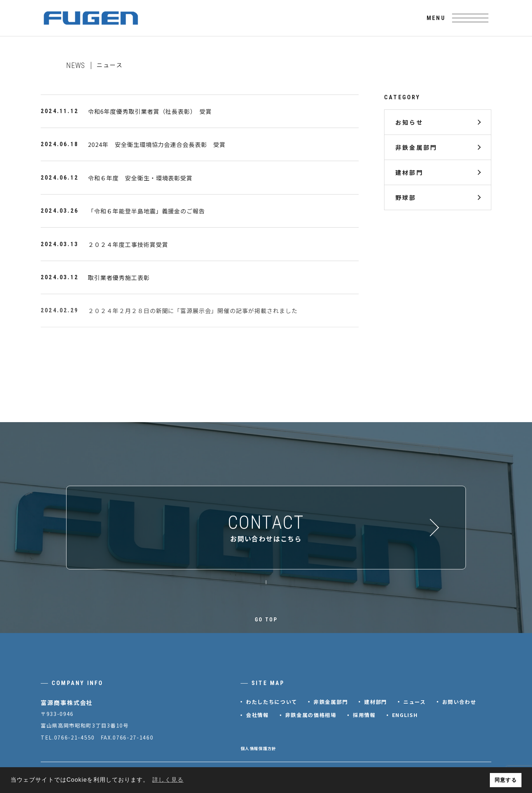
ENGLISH (405, 715)
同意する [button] (505, 780)
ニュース (415, 702)
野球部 (406, 197)
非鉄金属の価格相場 (311, 715)
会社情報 (257, 715)
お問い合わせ (459, 702)
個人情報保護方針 (259, 748)
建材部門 (409, 172)
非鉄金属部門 (416, 147)
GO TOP (266, 620)
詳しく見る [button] (168, 780)
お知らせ (409, 122)
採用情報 (364, 715)
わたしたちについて (272, 702)
